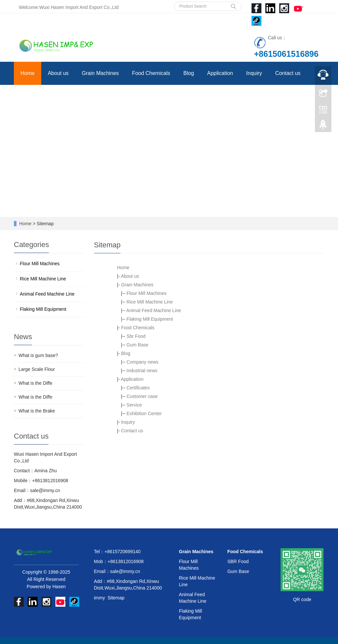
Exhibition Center (144, 413)
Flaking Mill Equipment (150, 319)
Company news (142, 362)
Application (220, 73)
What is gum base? (38, 355)
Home (28, 73)
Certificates (138, 388)
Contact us (288, 73)
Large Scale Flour (37, 369)
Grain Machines (100, 73)
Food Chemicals (151, 73)
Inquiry (254, 73)
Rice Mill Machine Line (150, 302)
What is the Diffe (35, 383)
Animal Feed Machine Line (154, 310)
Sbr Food (136, 336)
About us (58, 73)
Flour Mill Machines (146, 293)
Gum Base (137, 345)
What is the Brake (37, 411)
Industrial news (142, 371)
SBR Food (238, 561)
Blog (189, 73)
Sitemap (116, 598)
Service (134, 405)
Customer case (142, 396)
